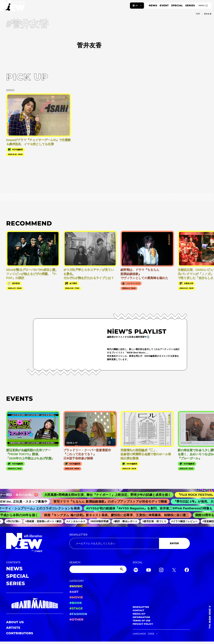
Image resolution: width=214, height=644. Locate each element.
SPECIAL (177, 5)
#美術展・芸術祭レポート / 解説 (46, 521)
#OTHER (76, 620)
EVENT (164, 5)
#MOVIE (76, 597)
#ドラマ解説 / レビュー (187, 521)
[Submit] (122, 569)
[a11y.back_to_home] (13, 7)
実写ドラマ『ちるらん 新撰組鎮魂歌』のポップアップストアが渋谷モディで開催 (115, 502)
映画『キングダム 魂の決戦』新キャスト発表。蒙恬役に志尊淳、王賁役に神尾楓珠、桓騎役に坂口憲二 (120, 515)
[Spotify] (136, 570)
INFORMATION (141, 617)
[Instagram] (161, 570)
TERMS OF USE (142, 621)
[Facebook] (187, 570)
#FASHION (78, 614)
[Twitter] (174, 570)
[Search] (98, 569)
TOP (198, 14)
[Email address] (114, 543)
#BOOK (76, 603)
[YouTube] (149, 570)
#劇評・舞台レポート (128, 521)
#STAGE (76, 608)
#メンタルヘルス (79, 521)
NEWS (153, 5)
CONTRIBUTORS (20, 633)
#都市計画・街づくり (157, 521)
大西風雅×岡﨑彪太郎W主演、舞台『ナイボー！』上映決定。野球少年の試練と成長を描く (113, 495)
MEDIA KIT (139, 614)
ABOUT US (15, 622)
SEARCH (75, 562)
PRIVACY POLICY (143, 624)
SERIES (190, 5)
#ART (74, 592)
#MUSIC (76, 586)
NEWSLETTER (79, 535)
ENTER (174, 543)
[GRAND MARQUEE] (35, 603)
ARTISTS (13, 628)
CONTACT (138, 610)
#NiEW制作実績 (103, 521)
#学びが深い (16, 521)
